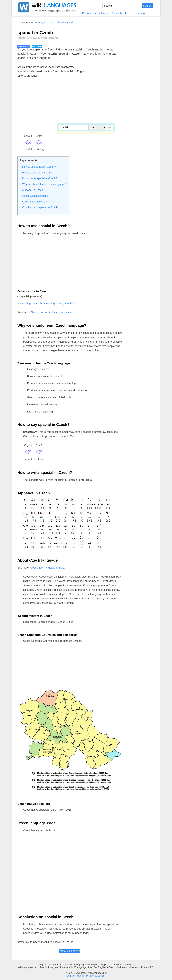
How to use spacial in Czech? (39, 167)
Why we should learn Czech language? (44, 184)
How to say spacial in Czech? (39, 173)
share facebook (24, 46)
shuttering (49, 303)
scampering (24, 303)
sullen (60, 303)
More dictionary (70, 951)
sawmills (37, 303)
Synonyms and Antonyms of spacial (52, 312)
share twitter (37, 46)
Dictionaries (89, 13)
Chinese (104, 13)
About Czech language (35, 196)
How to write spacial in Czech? (40, 178)
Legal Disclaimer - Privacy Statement (86, 976)
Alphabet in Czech (33, 190)
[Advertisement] (86, 103)
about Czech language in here (47, 568)
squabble (70, 303)
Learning (140, 13)
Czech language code (35, 202)
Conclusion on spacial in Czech (40, 207)
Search (147, 6)
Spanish (117, 13)
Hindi (128, 13)
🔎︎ (109, 127)
